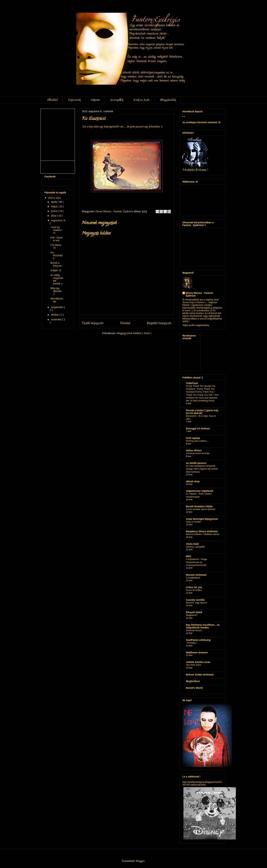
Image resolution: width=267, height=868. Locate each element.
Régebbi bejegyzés (159, 323)
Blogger (140, 861)
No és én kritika (194, 590)
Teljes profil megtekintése (196, 325)
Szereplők (116, 100)
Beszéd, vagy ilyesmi (197, 603)
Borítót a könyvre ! (57, 264)
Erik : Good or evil (56, 239)
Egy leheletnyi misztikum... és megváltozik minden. (203, 626)
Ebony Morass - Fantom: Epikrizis (200, 294)
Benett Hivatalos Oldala (199, 506)
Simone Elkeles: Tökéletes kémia (203, 534)
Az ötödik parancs (196, 463)
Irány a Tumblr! (194, 522)
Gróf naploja (193, 438)
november (57, 319)
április (54, 202)
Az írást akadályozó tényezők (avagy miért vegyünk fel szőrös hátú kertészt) (202, 469)
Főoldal (52, 100)
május (54, 206)
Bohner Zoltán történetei (200, 675)
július (54, 216)
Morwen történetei (196, 575)
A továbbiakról (193, 578)
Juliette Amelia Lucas (198, 662)
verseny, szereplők (195, 547)
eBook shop (193, 481)
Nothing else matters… (197, 441)
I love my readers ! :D (56, 230)
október (55, 315)
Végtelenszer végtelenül (200, 491)
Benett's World (194, 688)
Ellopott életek (194, 612)
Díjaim (95, 100)
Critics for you (194, 587)
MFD (189, 556)
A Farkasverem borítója (198, 453)
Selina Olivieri (194, 450)
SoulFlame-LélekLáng (198, 640)
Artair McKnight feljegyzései (202, 519)
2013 (51, 198)
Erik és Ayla (141, 100)
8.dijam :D (56, 270)
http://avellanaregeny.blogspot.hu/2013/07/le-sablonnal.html (202, 783)
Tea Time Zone (193, 665)
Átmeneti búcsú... (195, 630)
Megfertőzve (193, 681)
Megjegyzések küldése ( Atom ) (134, 333)
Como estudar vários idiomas (201, 509)
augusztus (57, 220)
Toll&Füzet (192, 383)
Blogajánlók (168, 100)
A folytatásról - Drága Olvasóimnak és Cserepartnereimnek (197, 562)
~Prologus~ (192, 643)
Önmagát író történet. (198, 429)
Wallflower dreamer (197, 653)
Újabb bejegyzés (93, 323)
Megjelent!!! (192, 615)
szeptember (57, 307)
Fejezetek (74, 100)
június (54, 211)
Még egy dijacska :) (56, 291)
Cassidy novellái (195, 600)
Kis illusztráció (57, 255)
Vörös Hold (192, 544)
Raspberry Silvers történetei (202, 531)
